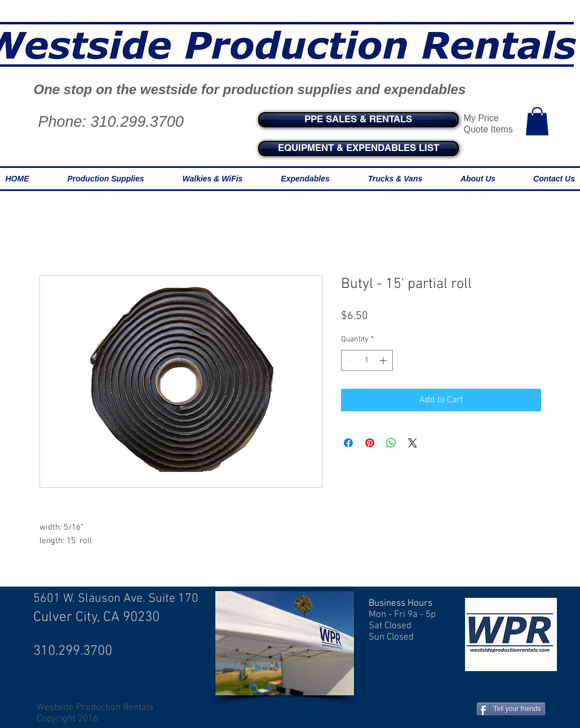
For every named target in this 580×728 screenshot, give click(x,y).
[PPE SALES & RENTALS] (358, 120)
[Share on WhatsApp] (391, 443)
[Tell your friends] (511, 709)
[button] (537, 121)
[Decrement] (350, 360)
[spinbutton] (367, 360)
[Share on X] (413, 443)
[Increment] (384, 360)
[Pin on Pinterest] (370, 443)
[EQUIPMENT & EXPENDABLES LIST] (358, 148)
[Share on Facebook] (348, 443)
